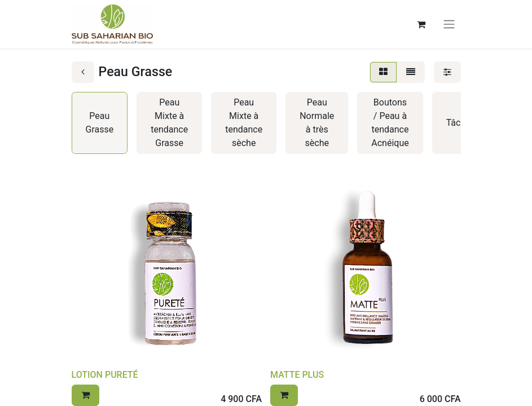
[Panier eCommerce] (421, 24)
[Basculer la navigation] (449, 25)
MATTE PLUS (297, 375)
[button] (85, 395)
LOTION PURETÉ (105, 375)
